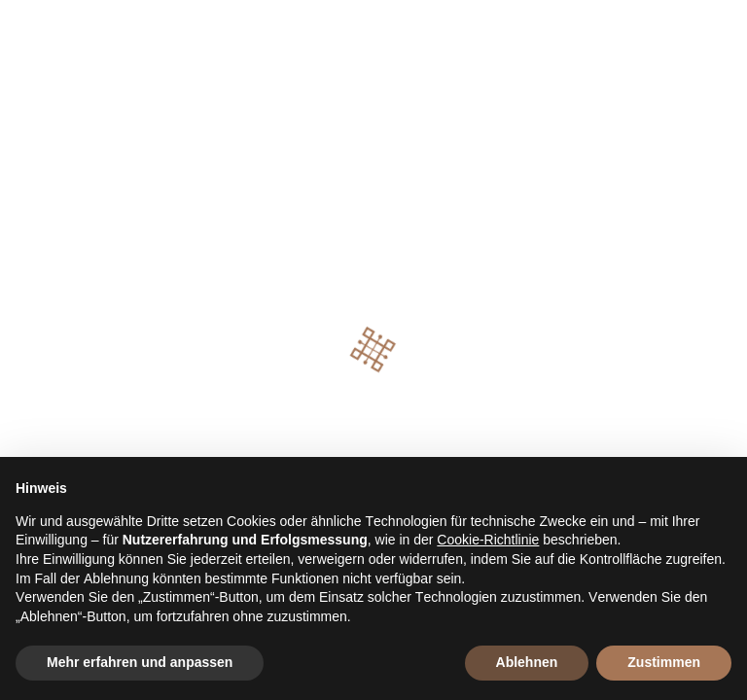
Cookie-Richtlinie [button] (488, 540)
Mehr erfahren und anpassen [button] (140, 662)
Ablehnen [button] (527, 662)
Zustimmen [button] (664, 662)
